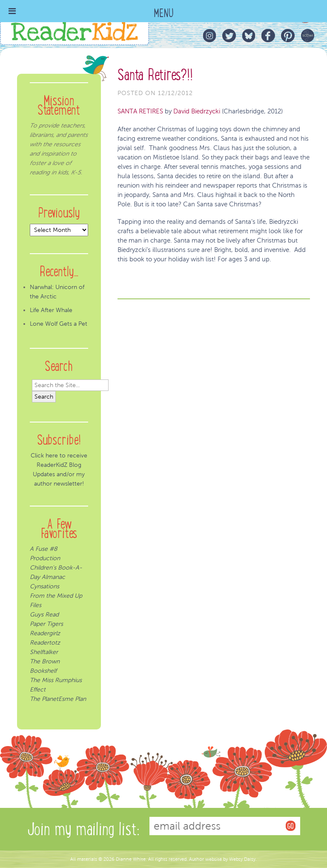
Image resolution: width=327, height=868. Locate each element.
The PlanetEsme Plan (58, 699)
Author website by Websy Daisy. (223, 859)
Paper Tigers (46, 624)
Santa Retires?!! (155, 75)
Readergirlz (45, 633)
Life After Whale (51, 310)
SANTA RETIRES (140, 111)
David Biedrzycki (197, 111)
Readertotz (45, 643)
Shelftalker (44, 652)
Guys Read (44, 615)
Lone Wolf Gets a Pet (59, 324)
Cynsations (44, 586)
